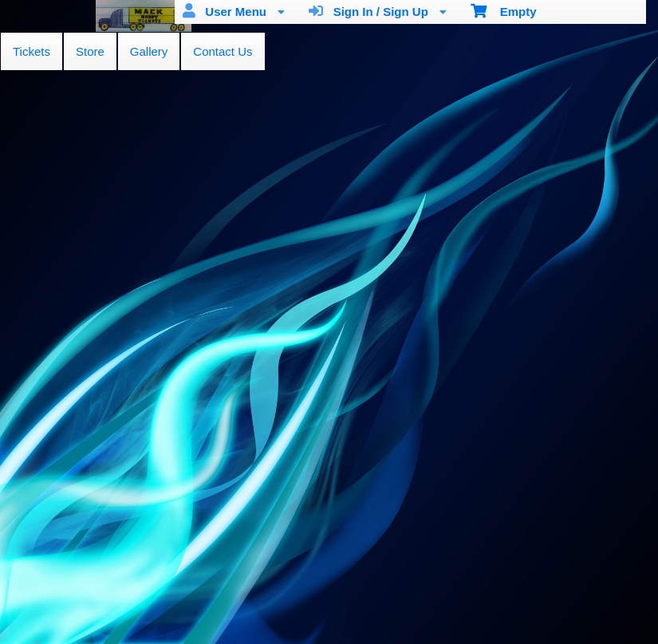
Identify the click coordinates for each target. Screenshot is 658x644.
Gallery (149, 51)
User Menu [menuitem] (234, 11)
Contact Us (223, 51)
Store (90, 51)
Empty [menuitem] (504, 10)
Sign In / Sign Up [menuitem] (378, 11)
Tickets (32, 51)
